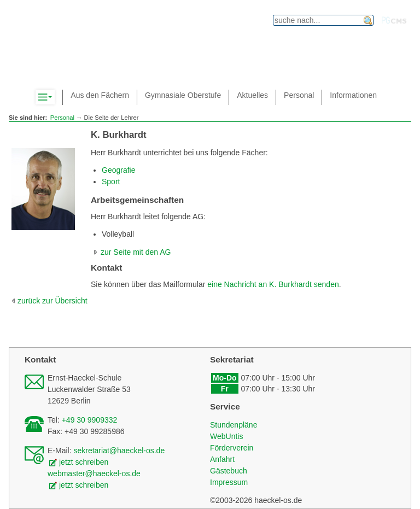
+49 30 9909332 (90, 420)
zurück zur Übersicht (52, 301)
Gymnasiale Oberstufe (183, 95)
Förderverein (232, 448)
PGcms (394, 20)
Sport (111, 182)
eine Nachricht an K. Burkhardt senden (273, 284)
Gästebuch (229, 471)
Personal (62, 118)
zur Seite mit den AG (136, 252)
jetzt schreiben (84, 462)
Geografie (118, 170)
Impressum (229, 482)
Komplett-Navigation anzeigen (54, 97)
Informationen (353, 95)
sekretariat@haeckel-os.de (119, 451)
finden (368, 21)
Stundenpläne (234, 425)
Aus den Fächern (100, 95)
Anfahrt (222, 459)
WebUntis (226, 436)
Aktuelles (252, 95)
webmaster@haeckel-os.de (94, 473)
